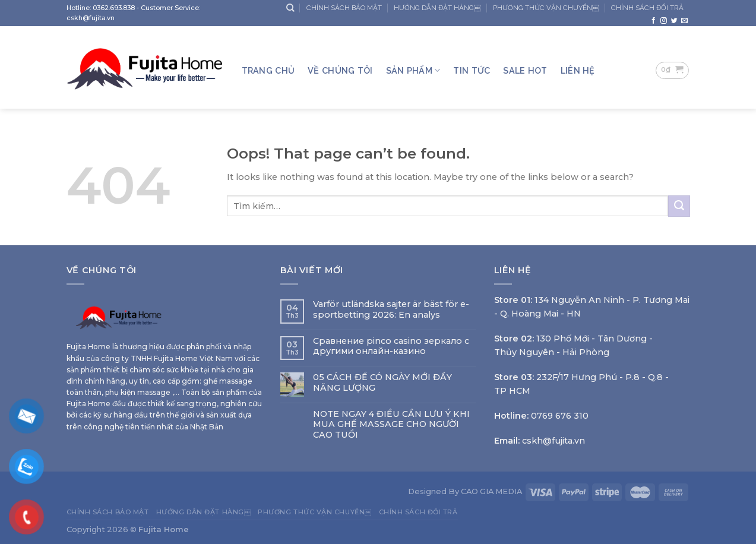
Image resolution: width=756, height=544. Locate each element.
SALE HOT (525, 70)
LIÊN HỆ (578, 70)
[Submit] (679, 206)
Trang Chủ (268, 70)
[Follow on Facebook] (654, 21)
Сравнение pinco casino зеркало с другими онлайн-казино (391, 346)
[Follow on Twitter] (674, 21)
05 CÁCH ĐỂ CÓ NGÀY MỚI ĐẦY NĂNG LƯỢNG (382, 382)
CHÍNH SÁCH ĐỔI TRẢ (647, 8)
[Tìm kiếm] (290, 8)
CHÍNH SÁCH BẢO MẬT (344, 8)
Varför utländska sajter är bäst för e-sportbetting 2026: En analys (391, 309)
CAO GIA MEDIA (491, 491)
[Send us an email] (684, 21)
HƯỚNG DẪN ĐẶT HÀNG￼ (437, 8)
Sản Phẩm (413, 70)
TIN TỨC (472, 70)
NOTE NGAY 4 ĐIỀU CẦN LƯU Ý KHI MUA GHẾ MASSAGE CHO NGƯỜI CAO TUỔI (391, 425)
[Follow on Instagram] (664, 21)
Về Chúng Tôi (340, 70)
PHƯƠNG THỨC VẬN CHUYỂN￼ (546, 8)
